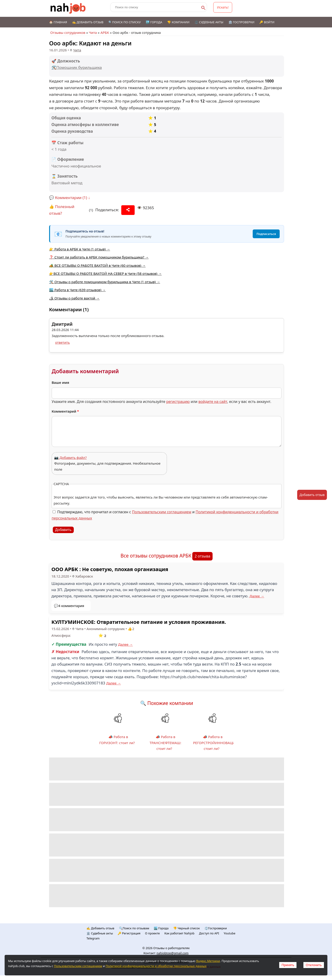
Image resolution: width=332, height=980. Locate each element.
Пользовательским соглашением (162, 512)
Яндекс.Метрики (208, 961)
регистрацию (178, 402)
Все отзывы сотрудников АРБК (156, 556)
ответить (62, 342)
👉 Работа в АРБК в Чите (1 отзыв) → (80, 249)
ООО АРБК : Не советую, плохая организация (110, 569)
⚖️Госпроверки (216, 928)
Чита (93, 32)
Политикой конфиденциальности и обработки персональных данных (156, 966)
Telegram (93, 938)
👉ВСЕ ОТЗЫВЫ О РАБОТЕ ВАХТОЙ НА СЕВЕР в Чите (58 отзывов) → (105, 273)
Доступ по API (209, 933)
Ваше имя (60, 382)
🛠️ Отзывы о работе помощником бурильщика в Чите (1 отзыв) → (105, 282)
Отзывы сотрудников (68, 32)
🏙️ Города (154, 22)
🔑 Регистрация (129, 933)
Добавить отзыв (312, 495)
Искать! (223, 7)
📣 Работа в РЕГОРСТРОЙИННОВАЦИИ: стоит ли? (216, 743)
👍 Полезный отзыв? (62, 210)
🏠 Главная (58, 22)
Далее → (257, 596)
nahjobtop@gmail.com (173, 953)
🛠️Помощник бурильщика (77, 67)
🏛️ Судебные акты (100, 933)
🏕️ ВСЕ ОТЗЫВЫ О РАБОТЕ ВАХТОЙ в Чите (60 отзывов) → (97, 265)
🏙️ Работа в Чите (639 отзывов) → (77, 290)
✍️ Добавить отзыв (88, 22)
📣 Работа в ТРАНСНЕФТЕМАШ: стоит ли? (166, 743)
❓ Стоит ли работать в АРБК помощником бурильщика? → (99, 257)
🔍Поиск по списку (125, 22)
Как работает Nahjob (179, 933)
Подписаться (266, 234)
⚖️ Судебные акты (209, 22)
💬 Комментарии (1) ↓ (70, 198)
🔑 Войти (267, 22)
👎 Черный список (187, 928)
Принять (288, 965)
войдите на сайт (213, 402)
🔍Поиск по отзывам (134, 928)
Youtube (230, 933)
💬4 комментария (69, 606)
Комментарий (65, 411)
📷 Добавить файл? (70, 458)
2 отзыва (202, 556)
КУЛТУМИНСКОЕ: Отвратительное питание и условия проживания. (139, 622)
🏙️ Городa (161, 928)
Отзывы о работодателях (172, 948)
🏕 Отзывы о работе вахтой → (74, 298)
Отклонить (314, 965)
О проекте (152, 933)
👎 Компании (178, 22)
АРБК (105, 32)
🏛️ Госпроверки (242, 22)
